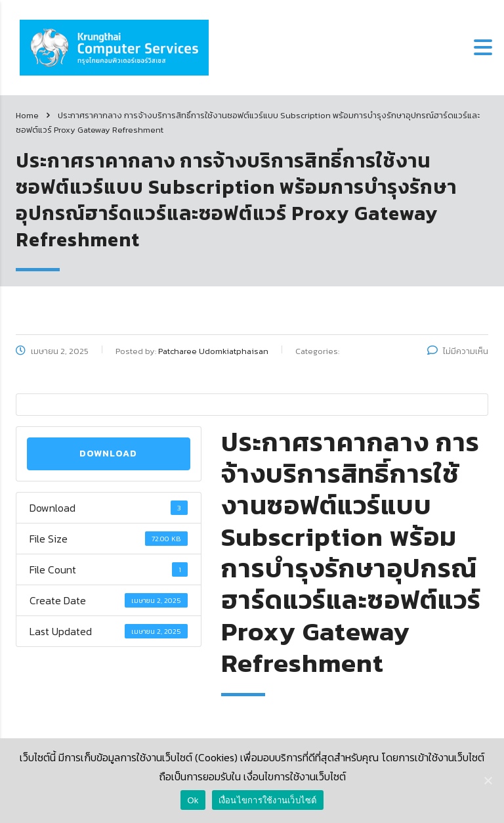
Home (27, 115)
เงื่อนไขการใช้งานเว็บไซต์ (268, 800)
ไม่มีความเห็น (458, 351)
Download (108, 454)
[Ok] (488, 780)
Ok (193, 800)
